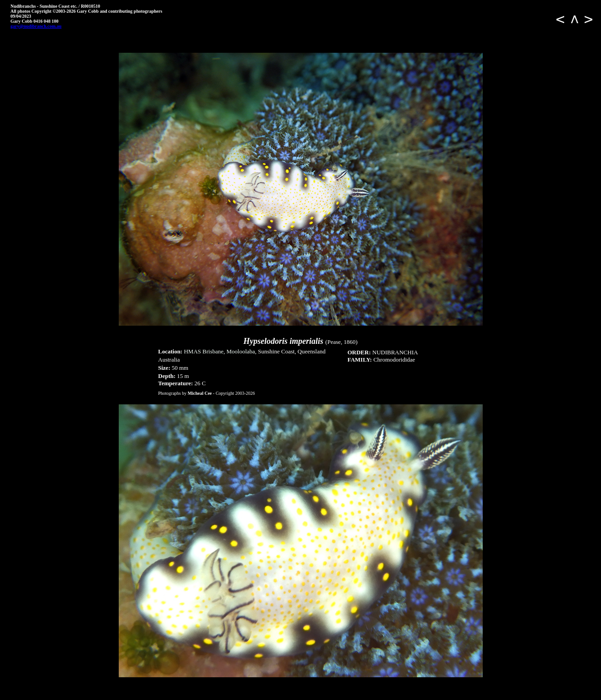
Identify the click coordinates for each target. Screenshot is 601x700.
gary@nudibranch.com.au (36, 26)
